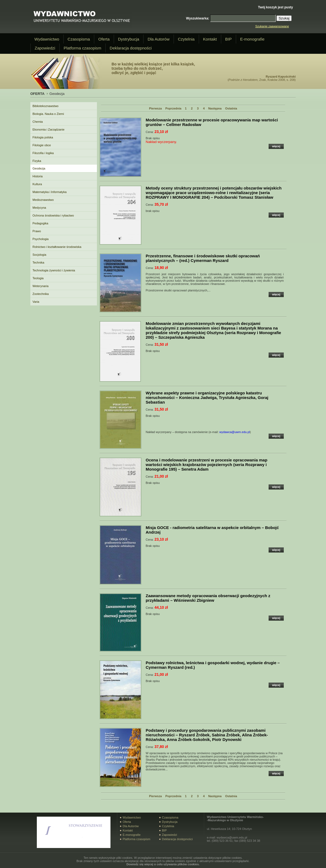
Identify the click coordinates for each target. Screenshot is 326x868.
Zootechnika (41, 294)
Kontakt (210, 39)
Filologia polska (43, 137)
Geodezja (39, 168)
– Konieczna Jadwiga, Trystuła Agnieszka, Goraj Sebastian (207, 398)
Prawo (37, 231)
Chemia (38, 122)
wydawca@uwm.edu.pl (235, 432)
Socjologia (39, 255)
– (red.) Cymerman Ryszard (203, 258)
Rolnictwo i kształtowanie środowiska (57, 247)
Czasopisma (79, 39)
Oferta (104, 39)
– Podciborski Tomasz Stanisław (214, 193)
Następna (215, 108)
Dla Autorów (159, 39)
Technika (38, 262)
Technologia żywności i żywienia (54, 270)
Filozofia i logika (43, 153)
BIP (229, 39)
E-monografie (252, 39)
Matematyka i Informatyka (50, 192)
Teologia (38, 278)
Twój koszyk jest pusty (276, 7)
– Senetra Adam (206, 465)
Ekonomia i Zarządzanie (48, 129)
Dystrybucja (129, 39)
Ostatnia (231, 108)
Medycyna (39, 208)
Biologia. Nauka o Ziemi (48, 114)
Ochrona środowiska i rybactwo (53, 215)
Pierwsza (155, 108)
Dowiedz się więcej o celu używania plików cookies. (163, 864)
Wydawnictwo (47, 39)
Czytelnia (186, 39)
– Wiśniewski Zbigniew (208, 598)
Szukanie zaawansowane (272, 26)
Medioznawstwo (43, 200)
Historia (38, 176)
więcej (276, 146)
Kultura (37, 184)
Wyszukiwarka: (198, 18)
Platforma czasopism (82, 48)
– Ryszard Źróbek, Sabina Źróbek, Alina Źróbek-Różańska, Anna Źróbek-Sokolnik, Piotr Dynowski (207, 735)
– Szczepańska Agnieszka (213, 330)
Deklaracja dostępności (131, 48)
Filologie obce (42, 145)
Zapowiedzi (45, 48)
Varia (36, 302)
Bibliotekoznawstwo (45, 106)
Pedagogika (40, 223)
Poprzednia (173, 108)
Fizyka (37, 161)
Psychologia (40, 239)
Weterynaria (40, 286)
